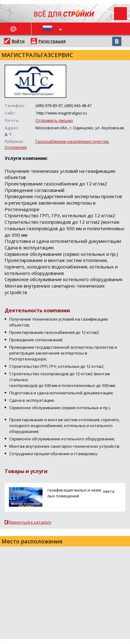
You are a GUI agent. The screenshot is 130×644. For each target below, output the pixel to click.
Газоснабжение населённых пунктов (72, 141)
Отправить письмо (54, 120)
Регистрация (52, 41)
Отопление (16, 147)
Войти (18, 41)
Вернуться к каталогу (30, 522)
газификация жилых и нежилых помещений (74, 493)
